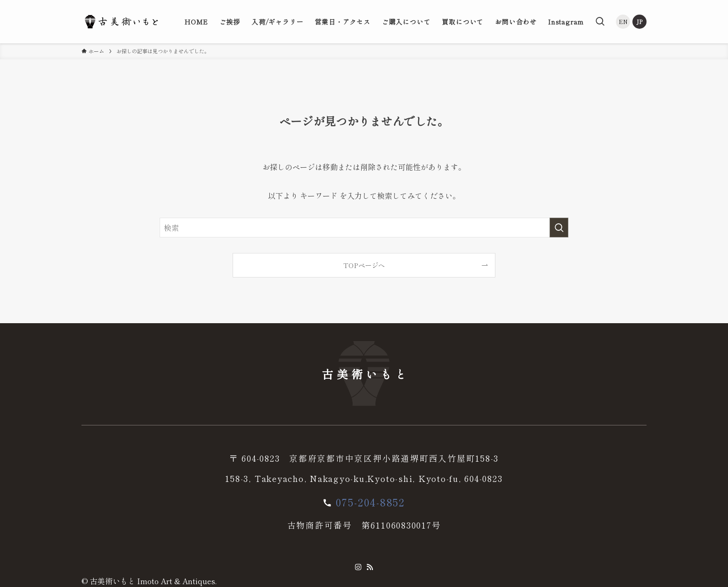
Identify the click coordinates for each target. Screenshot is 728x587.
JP (639, 21)
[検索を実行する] (559, 228)
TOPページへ (364, 265)
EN (623, 21)
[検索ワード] (364, 228)
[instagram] (358, 567)
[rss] (370, 567)
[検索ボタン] (600, 22)
